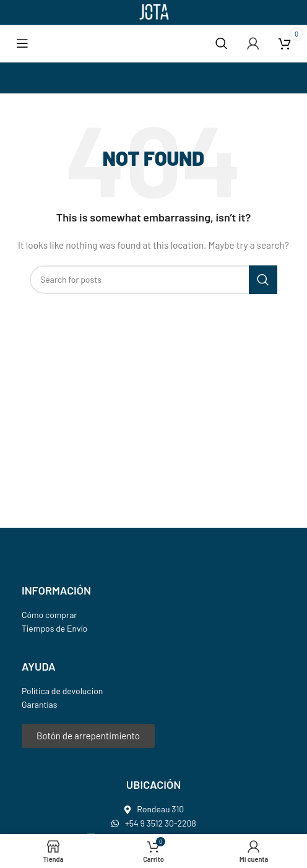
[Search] (222, 43)
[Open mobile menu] (22, 43)
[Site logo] (153, 11)
